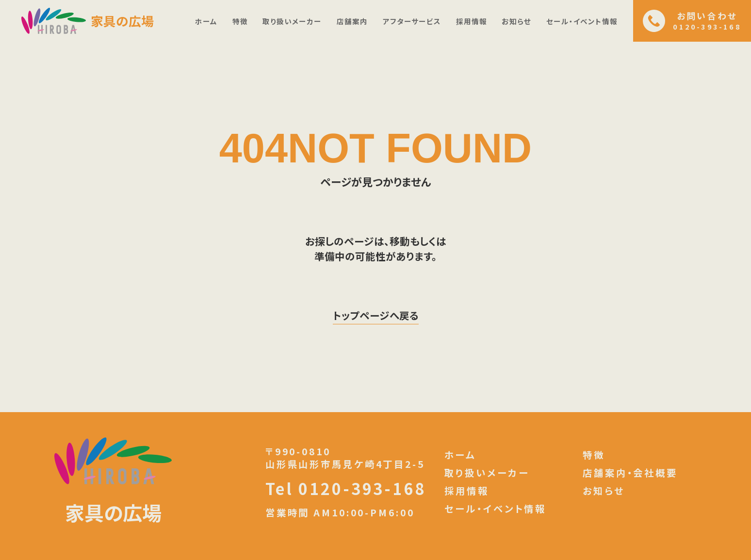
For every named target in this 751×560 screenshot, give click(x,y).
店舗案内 (352, 21)
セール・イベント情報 (582, 21)
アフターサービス (412, 21)
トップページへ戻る (376, 315)
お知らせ (516, 21)
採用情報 (472, 21)
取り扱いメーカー (292, 21)
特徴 (240, 21)
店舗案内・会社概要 (630, 473)
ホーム (206, 21)
